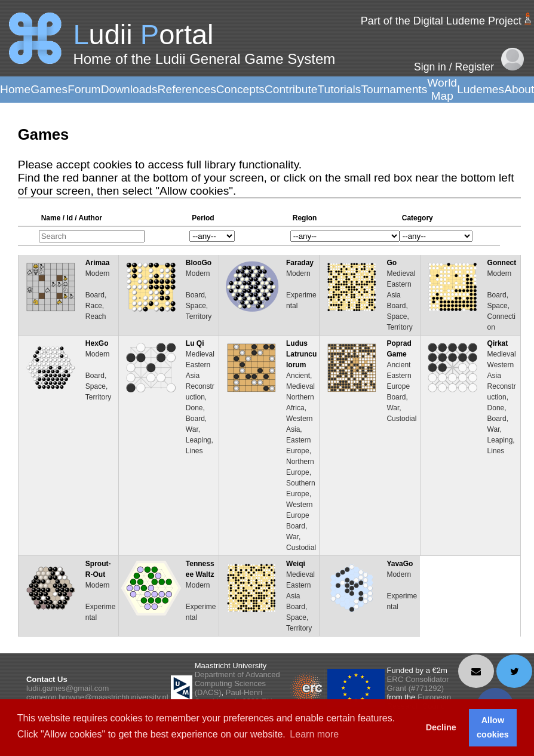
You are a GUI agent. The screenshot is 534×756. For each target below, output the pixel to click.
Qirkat (498, 343)
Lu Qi (195, 343)
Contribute (291, 89)
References (187, 89)
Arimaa (98, 263)
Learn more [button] (314, 734)
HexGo (97, 343)
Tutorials (339, 89)
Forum (84, 89)
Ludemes (481, 89)
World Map (442, 89)
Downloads (129, 89)
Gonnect (502, 263)
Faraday (300, 263)
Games (49, 89)
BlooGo (199, 263)
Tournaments (394, 89)
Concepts (240, 89)
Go (392, 263)
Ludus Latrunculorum (301, 354)
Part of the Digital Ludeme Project (441, 21)
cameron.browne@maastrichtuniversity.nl (97, 697)
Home (15, 89)
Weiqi (296, 564)
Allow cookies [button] (493, 727)
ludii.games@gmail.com (67, 688)
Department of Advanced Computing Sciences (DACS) (237, 683)
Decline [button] (441, 727)
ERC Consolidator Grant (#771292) (418, 684)
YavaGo (400, 564)
